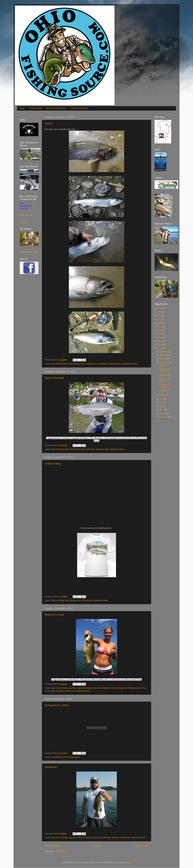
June (162, 402)
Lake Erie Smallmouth (102, 688)
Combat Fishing (53, 464)
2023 (160, 308)
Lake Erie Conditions (29, 252)
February (164, 417)
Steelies (49, 123)
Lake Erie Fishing (84, 688)
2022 (160, 312)
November (164, 355)
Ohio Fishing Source (89, 364)
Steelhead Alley (35, 108)
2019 (160, 323)
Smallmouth (69, 691)
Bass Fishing (62, 688)
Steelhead (103, 364)
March (163, 413)
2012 (160, 348)
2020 (160, 319)
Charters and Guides (79, 108)
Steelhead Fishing (129, 364)
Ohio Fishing (74, 364)
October (163, 359)
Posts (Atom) (62, 851)
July (162, 399)
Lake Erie (72, 688)
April (162, 410)
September (165, 362)
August (163, 395)
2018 (160, 326)
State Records (26, 215)
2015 (160, 337)
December (164, 352)
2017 (160, 330)
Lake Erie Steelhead (60, 364)
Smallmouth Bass (83, 691)
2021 (160, 316)
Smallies (60, 691)
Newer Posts (52, 846)
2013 (160, 345)
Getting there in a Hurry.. (57, 705)
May (162, 406)
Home (22, 108)
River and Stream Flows (56, 108)
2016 (160, 334)
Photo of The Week (54, 378)
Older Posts (142, 846)
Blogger (128, 862)
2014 (160, 341)
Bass (53, 688)
